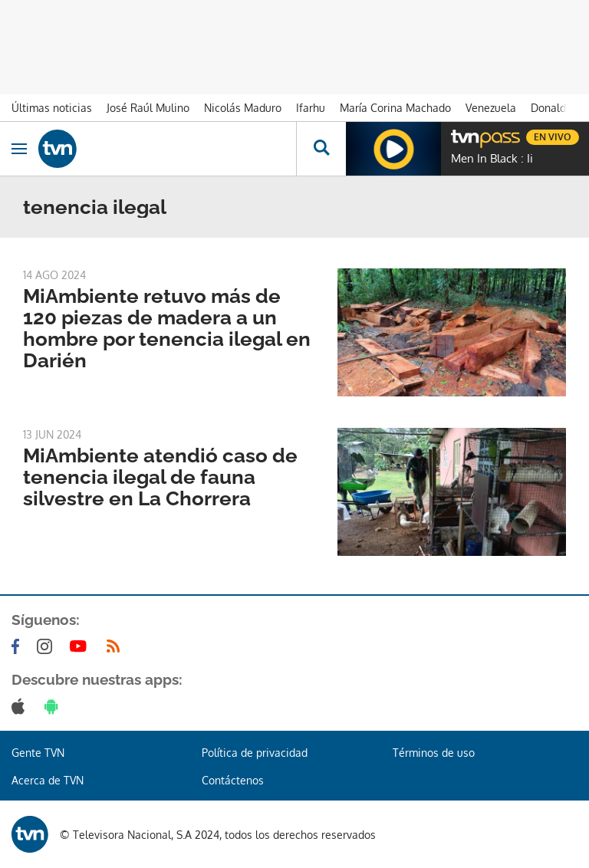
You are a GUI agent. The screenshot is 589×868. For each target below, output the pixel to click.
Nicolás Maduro (243, 108)
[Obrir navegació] (19, 149)
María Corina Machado (395, 108)
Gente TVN (38, 753)
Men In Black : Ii (492, 159)
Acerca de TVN (48, 780)
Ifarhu (311, 108)
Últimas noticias (52, 108)
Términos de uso (434, 753)
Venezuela (491, 108)
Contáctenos (233, 780)
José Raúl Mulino (148, 108)
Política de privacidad (255, 753)
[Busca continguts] (321, 149)
